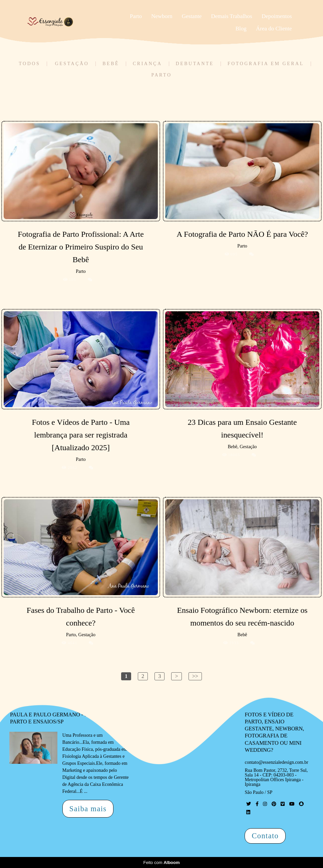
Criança (147, 64)
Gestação (72, 64)
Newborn (162, 16)
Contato (265, 836)
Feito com (161, 862)
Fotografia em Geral (266, 64)
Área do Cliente (274, 29)
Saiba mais (88, 809)
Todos (29, 64)
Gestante (192, 16)
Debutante (195, 64)
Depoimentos (277, 16)
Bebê (111, 64)
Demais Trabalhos (231, 16)
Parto (136, 16)
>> (195, 676)
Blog (241, 29)
